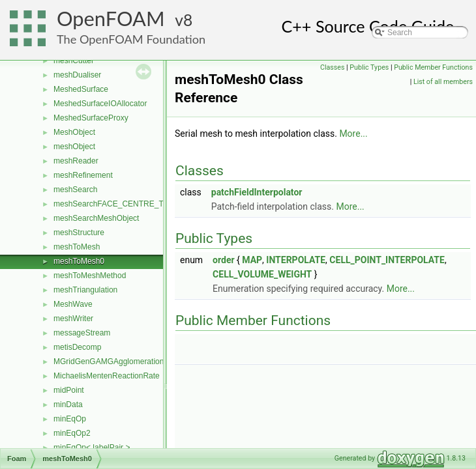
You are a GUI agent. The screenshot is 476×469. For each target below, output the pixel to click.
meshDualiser (77, 75)
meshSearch (75, 190)
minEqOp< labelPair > (92, 448)
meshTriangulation (85, 290)
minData (68, 405)
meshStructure (79, 233)
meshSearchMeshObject (96, 218)
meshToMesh (77, 247)
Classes (332, 67)
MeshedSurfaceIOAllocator (100, 104)
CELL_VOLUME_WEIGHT (262, 274)
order (223, 260)
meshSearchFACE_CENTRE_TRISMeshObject (136, 204)
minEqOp (70, 419)
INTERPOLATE (296, 260)
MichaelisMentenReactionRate (107, 376)
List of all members (443, 82)
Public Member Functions (433, 67)
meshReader (76, 161)
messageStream (82, 333)
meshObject (74, 147)
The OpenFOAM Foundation (131, 39)
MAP (252, 260)
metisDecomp (77, 347)
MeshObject (74, 132)
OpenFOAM (111, 19)
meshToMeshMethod (90, 276)
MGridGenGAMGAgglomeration (109, 362)
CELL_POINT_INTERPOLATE (387, 260)
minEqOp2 (72, 433)
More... (353, 134)
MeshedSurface (81, 89)
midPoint (69, 390)
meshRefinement (83, 175)
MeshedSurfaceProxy (91, 118)
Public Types (369, 67)
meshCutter (74, 61)
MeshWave (73, 304)
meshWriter (73, 319)
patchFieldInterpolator (257, 192)
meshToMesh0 (79, 261)
